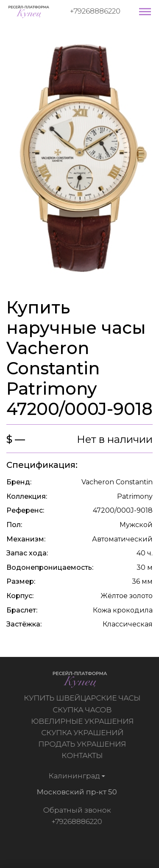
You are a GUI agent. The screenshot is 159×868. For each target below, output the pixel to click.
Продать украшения (83, 744)
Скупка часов (83, 710)
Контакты (83, 755)
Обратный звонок (75, 810)
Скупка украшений (84, 733)
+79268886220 (95, 11)
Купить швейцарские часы (83, 698)
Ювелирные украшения (84, 721)
